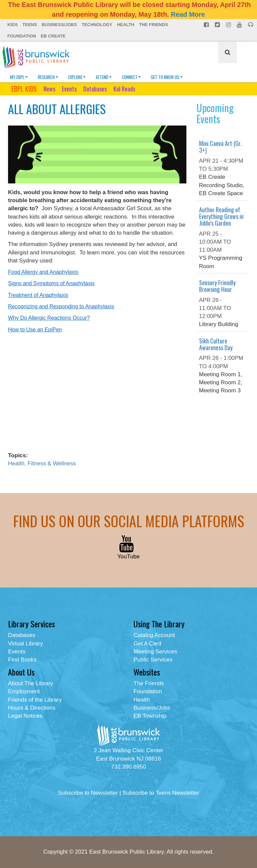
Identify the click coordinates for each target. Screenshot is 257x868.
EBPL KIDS (24, 89)
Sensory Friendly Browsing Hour (217, 286)
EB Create (53, 36)
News (49, 89)
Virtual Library (26, 644)
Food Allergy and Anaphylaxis (43, 272)
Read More (188, 14)
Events (69, 89)
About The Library (31, 683)
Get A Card (147, 644)
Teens (30, 25)
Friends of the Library (35, 700)
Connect (131, 77)
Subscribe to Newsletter (88, 793)
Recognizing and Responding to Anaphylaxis (61, 306)
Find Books (22, 660)
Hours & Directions (32, 708)
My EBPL (19, 77)
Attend (104, 77)
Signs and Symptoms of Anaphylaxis (51, 283)
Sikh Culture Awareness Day (216, 344)
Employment (24, 691)
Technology (97, 25)
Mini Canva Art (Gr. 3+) (220, 147)
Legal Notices (25, 716)
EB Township (150, 716)
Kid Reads (124, 89)
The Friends (153, 25)
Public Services (153, 660)
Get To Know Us (167, 77)
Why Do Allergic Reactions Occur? (49, 318)
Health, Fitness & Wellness (42, 463)
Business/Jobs (59, 25)
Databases (95, 89)
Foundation (22, 36)
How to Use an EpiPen (35, 330)
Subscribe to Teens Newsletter (161, 793)
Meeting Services (155, 652)
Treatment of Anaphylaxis (38, 295)
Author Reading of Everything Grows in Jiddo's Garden (221, 216)
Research (48, 77)
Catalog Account (154, 635)
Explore (77, 77)
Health (126, 25)
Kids (13, 25)
